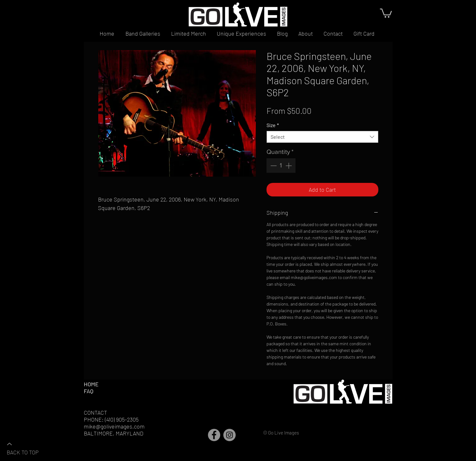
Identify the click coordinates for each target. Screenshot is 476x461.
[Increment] (289, 166)
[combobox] (322, 137)
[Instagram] (229, 435)
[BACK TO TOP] (29, 448)
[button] (386, 13)
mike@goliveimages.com (114, 426)
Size (273, 125)
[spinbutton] (281, 166)
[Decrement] (273, 166)
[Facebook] (214, 435)
